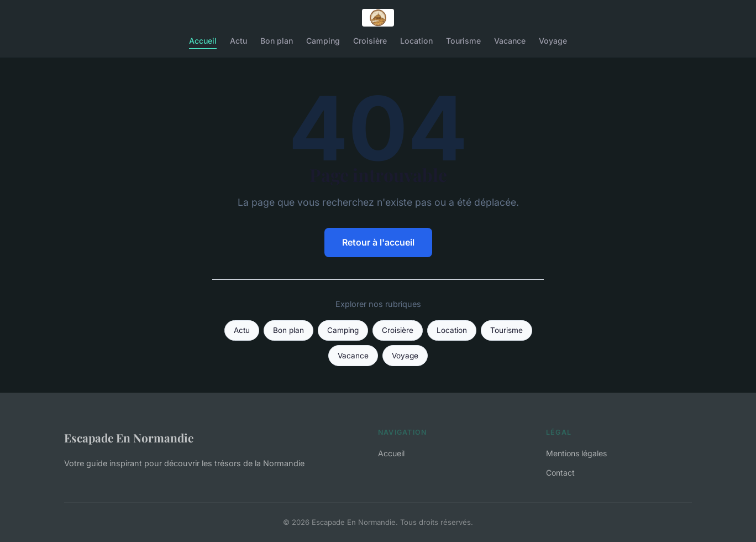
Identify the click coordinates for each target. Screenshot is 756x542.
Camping (323, 41)
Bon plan (277, 41)
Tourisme (463, 41)
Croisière (370, 41)
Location (416, 41)
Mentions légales (576, 453)
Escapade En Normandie (129, 437)
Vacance (510, 41)
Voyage (553, 41)
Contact (560, 473)
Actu (238, 41)
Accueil (203, 41)
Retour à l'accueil (378, 242)
